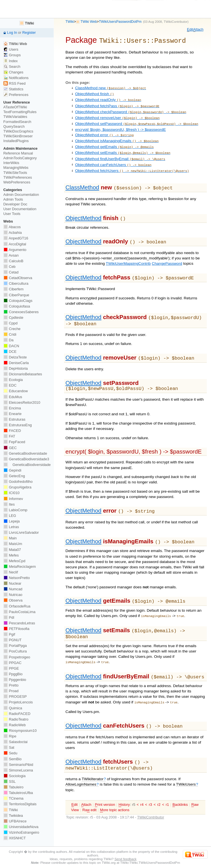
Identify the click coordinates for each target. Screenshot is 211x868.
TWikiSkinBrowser (18, 136)
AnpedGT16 (16, 238)
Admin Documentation (21, 195)
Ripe (10, 736)
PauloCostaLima (19, 612)
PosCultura (15, 651)
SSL (10, 781)
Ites (9, 504)
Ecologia (13, 380)
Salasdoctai (16, 742)
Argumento (15, 250)
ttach (198, 30)
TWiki (70, 22)
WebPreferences (17, 182)
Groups (12, 55)
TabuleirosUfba (18, 793)
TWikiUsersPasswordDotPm (120, 22)
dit (190, 30)
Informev (13, 499)
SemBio (12, 759)
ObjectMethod (83, 209)
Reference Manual (18, 153)
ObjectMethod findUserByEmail (120, 152)
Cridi (10, 334)
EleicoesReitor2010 (22, 402)
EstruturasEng (18, 425)
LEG (10, 516)
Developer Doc (15, 204)
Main (10, 538)
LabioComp (15, 510)
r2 (159, 787)
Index (11, 61)
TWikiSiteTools (15, 173)
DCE (10, 352)
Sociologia (15, 776)
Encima (12, 408)
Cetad (11, 272)
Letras (11, 527)
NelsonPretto (17, 578)
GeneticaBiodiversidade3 (26, 459)
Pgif (9, 634)
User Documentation (20, 209)
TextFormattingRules (20, 112)
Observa (13, 600)
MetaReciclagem (20, 567)
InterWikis (11, 163)
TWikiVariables (15, 117)
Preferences (16, 95)
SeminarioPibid (18, 765)
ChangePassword (167, 253)
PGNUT (12, 640)
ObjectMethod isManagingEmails (117, 135)
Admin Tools (13, 199)
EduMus (13, 397)
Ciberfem (14, 289)
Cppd (10, 323)
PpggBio (13, 674)
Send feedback (126, 859)
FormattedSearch (17, 122)
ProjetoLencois (18, 702)
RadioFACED (17, 714)
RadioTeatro (16, 719)
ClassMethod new (111, 87)
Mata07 (12, 550)
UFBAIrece (15, 821)
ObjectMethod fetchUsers (132, 162)
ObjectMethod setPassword (137, 119)
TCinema (13, 798)
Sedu (10, 753)
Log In (12, 32)
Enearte (13, 414)
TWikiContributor (175, 22)
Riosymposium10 (20, 731)
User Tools (12, 214)
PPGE (11, 668)
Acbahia (13, 233)
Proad (11, 691)
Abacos (12, 227)
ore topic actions (115, 792)
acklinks (180, 787)
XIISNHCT (15, 838)
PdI (9, 617)
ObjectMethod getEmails (114, 141)
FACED (12, 431)
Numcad (13, 589)
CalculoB (13, 261)
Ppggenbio (15, 680)
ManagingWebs (16, 168)
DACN (11, 346)
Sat (9, 747)
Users (11, 49)
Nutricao (13, 595)
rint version (105, 787)
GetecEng (14, 476)
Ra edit (89, 792)
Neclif (11, 572)
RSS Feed (15, 83)
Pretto (11, 685)
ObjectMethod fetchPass (117, 103)
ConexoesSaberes (21, 312)
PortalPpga (15, 646)
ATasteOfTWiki (15, 107)
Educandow (16, 391)
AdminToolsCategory (20, 158)
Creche (12, 329)
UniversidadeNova (21, 827)
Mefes (11, 555)
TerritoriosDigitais (20, 804)
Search (12, 67)
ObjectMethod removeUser (117, 114)
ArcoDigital (15, 244)
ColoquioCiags (18, 301)
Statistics (13, 89)
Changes (13, 72)
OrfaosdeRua (17, 606)
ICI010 (11, 493)
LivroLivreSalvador (21, 532)
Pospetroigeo (17, 657)
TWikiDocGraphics (18, 131)
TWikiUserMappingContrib (128, 253)
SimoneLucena (18, 770)
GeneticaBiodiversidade (25, 453)
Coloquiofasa (17, 306)
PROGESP (15, 697)
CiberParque (16, 295)
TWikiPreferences (18, 177)
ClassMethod (82, 179)
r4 (142, 787)
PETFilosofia (16, 629)
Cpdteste (13, 318)
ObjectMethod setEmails (123, 146)
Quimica (13, 708)
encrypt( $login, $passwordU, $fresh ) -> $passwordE (120, 125)
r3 (150, 787)
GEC (10, 448)
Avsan (11, 255)
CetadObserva (18, 278)
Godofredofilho (18, 482)
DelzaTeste (15, 357)
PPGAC (12, 663)
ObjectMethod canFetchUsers (113, 157)
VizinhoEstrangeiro (21, 832)
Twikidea (13, 816)
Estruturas (14, 419)
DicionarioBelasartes (23, 374)
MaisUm (13, 544)
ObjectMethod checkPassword (131, 109)
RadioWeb (15, 725)
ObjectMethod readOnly (108, 98)
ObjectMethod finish (94, 92)
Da (8, 340)
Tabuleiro (13, 787)
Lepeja (12, 521)
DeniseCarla (16, 363)
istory (124, 787)
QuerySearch (14, 126)
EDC (10, 385)
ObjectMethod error (104, 130)
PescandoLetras (19, 623)
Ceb (9, 267)
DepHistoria (16, 368)
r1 (167, 787)
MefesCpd (14, 561)
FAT (9, 436)
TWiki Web (89, 22)
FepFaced (14, 442)
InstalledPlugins (16, 141)
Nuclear (12, 583)
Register (29, 32)
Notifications (16, 78)
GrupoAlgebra (17, 487)
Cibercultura (16, 283)
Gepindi (12, 470)
